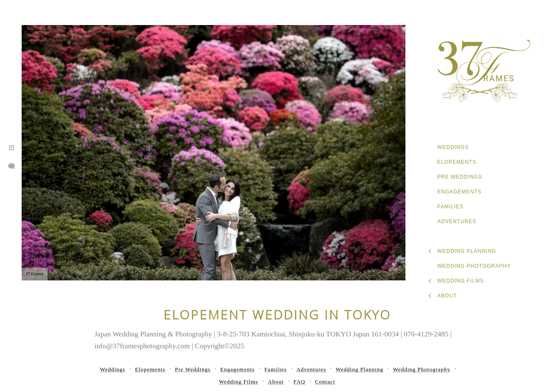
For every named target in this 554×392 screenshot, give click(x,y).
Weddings (453, 147)
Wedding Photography (474, 266)
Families (450, 207)
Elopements (457, 162)
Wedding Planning (467, 251)
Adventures (457, 221)
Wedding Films (461, 281)
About (447, 296)
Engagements (459, 192)
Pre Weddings (460, 177)
